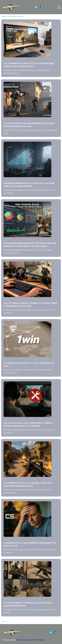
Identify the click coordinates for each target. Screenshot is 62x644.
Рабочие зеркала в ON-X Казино (30, 640)
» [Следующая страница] (9, 621)
